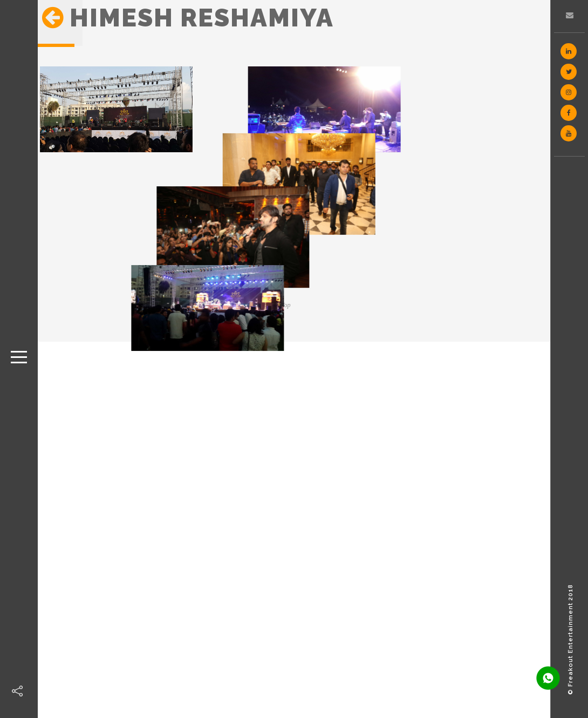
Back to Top (275, 305)
